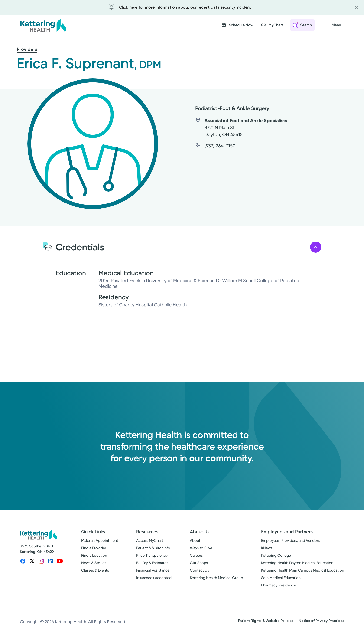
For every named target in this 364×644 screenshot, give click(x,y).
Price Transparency (152, 555)
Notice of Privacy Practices (321, 621)
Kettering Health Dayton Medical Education (297, 563)
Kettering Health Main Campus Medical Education (303, 570)
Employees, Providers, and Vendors (290, 541)
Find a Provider (94, 548)
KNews (267, 548)
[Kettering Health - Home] (43, 25)
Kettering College (276, 555)
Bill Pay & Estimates (152, 563)
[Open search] (302, 25)
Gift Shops (199, 563)
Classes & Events (95, 570)
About (195, 541)
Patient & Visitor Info (153, 548)
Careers (196, 555)
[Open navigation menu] (331, 25)
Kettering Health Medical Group (216, 578)
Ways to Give (201, 548)
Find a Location (94, 555)
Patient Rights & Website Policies (266, 621)
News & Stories (94, 563)
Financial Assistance (153, 570)
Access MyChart (150, 541)
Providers (27, 49)
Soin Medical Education (281, 578)
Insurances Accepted (154, 578)
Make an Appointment (100, 541)
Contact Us (199, 570)
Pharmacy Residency (278, 585)
